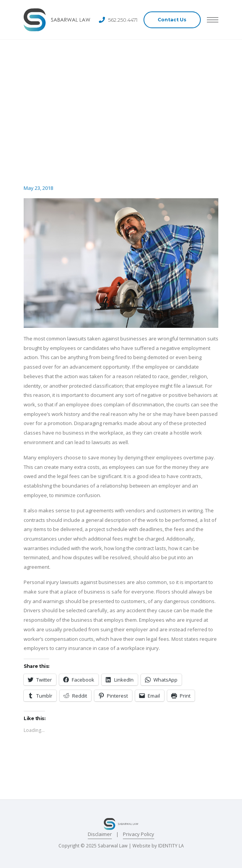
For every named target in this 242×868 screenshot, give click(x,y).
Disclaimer (100, 834)
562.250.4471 (123, 20)
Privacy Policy (139, 834)
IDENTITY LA (171, 846)
